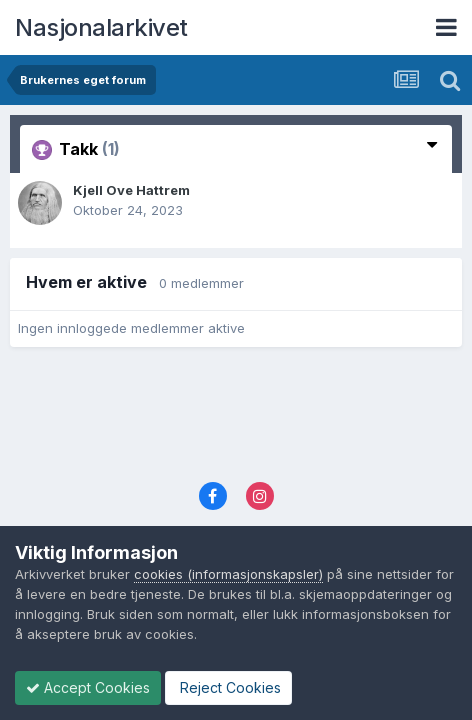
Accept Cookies (88, 687)
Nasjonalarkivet (101, 27)
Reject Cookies (228, 687)
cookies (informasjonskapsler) (228, 574)
